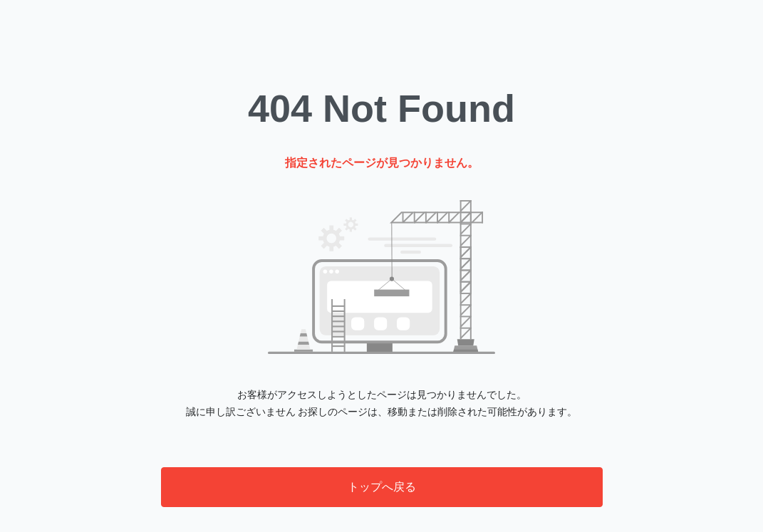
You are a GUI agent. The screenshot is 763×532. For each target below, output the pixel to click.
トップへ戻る (382, 487)
